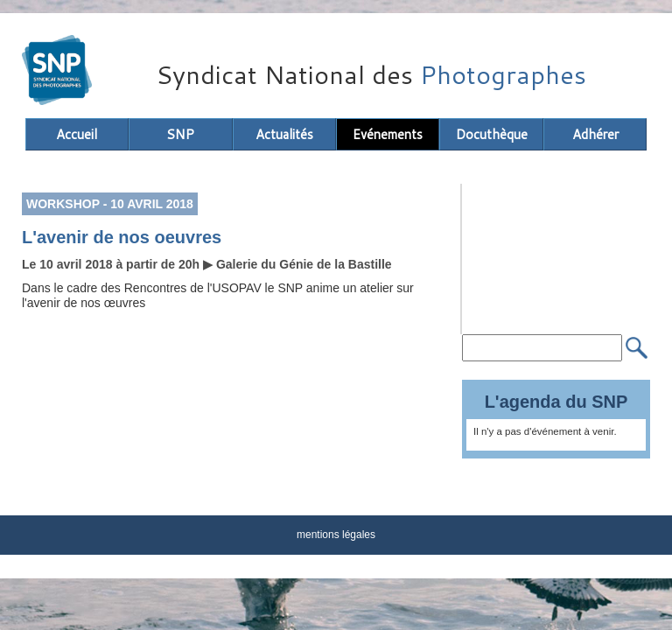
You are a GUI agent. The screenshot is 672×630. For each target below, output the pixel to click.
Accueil (77, 134)
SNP (180, 134)
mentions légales (336, 535)
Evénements (388, 134)
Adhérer (595, 134)
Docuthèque (492, 134)
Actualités (284, 134)
